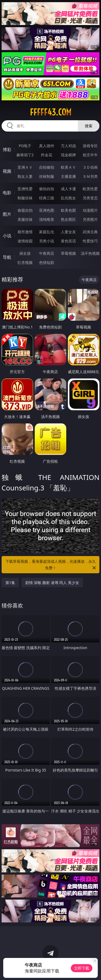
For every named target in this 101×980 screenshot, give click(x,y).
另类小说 (47, 241)
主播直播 (68, 176)
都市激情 (25, 232)
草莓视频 (68, 253)
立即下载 (82, 968)
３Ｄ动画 (90, 167)
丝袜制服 (47, 176)
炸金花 (47, 155)
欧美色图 (68, 210)
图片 (7, 214)
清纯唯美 (47, 219)
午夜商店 (47, 253)
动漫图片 (90, 210)
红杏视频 (25, 262)
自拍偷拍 (47, 167)
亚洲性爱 (25, 189)
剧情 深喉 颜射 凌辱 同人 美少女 (52, 583)
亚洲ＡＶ (25, 167)
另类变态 (90, 198)
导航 (7, 257)
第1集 (10, 583)
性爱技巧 (90, 241)
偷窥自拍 (25, 210)
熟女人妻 (25, 176)
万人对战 (68, 146)
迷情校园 (25, 241)
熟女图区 (68, 219)
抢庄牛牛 (90, 155)
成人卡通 (68, 189)
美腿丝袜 (25, 219)
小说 (7, 236)
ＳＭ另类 (90, 176)
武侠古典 (90, 232)
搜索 (89, 126)
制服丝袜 (25, 198)
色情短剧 (47, 262)
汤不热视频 (90, 253)
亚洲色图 (47, 210)
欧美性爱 (90, 189)
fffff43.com (51, 112)
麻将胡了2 (25, 155)
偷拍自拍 (47, 189)
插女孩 (25, 253)
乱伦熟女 (68, 198)
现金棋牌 (68, 155)
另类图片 (90, 219)
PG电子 (25, 146)
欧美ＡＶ (68, 167)
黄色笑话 (68, 241)
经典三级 (47, 198)
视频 (7, 171)
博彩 (7, 150)
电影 (7, 193)
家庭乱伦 (47, 232)
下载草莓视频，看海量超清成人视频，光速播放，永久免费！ (51, 565)
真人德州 (47, 146)
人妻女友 (68, 232)
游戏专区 (90, 146)
